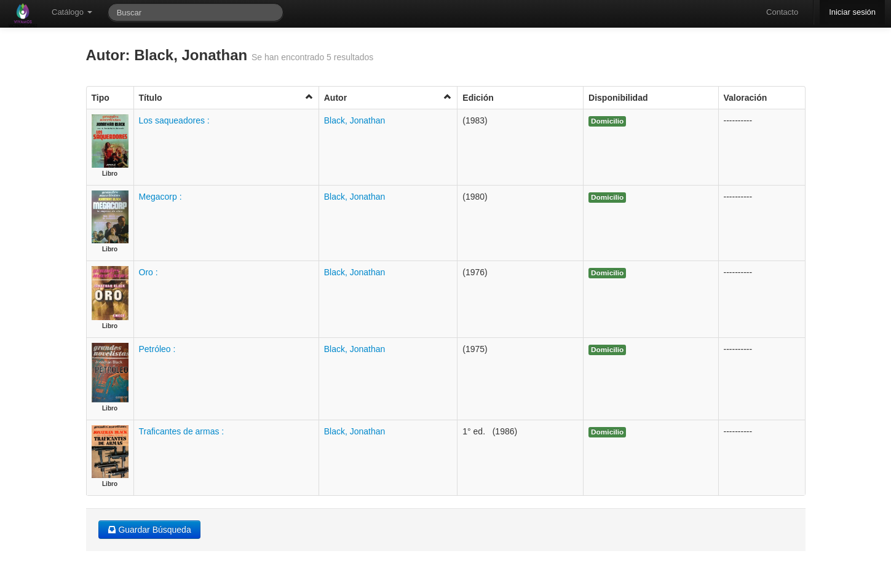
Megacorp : (160, 197)
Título (226, 97)
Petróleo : (157, 349)
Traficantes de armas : (182, 431)
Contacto (782, 12)
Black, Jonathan (355, 120)
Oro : (148, 272)
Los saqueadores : (174, 120)
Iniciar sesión (852, 12)
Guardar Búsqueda (149, 530)
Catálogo (72, 12)
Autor (388, 97)
